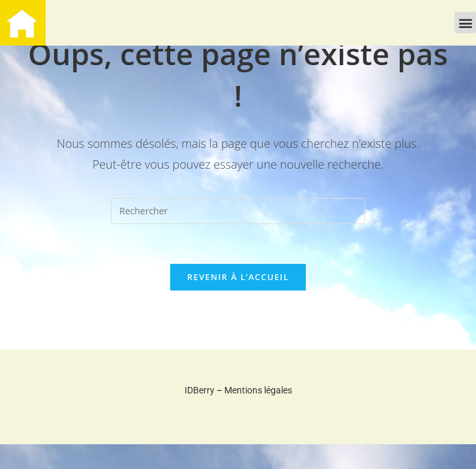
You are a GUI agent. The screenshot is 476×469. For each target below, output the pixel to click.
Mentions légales (258, 390)
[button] (465, 22)
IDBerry (200, 390)
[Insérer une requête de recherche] (238, 211)
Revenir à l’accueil (238, 277)
